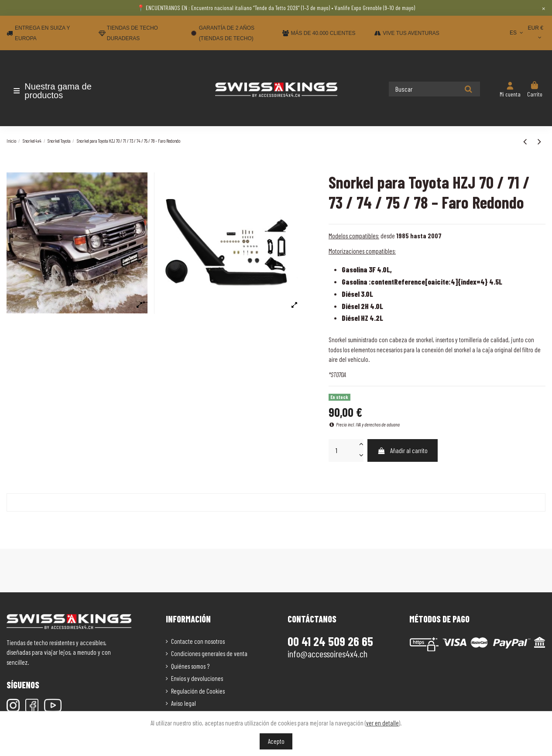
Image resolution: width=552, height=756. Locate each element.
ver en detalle (382, 723)
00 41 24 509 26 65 (330, 641)
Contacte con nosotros (198, 641)
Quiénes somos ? (190, 666)
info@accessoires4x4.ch (327, 653)
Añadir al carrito (402, 450)
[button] (58, 91)
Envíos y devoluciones (197, 678)
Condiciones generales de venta (209, 653)
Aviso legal (183, 703)
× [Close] (543, 8)
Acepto (276, 741)
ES (517, 33)
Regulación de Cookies (198, 691)
